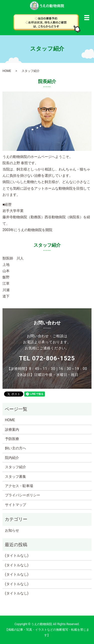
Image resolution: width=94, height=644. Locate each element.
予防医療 (12, 439)
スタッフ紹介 (16, 467)
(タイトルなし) (17, 555)
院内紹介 (12, 458)
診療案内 (12, 430)
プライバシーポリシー (23, 495)
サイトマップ (16, 505)
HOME (7, 71)
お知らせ (12, 530)
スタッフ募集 (16, 477)
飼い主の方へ (16, 448)
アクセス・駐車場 (19, 486)
